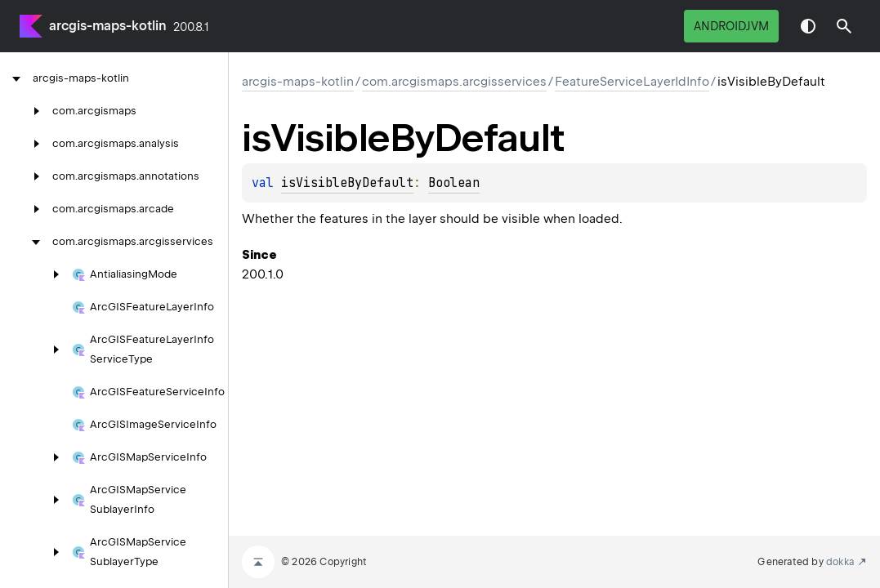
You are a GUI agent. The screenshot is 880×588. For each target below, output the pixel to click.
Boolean (454, 183)
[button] (844, 26)
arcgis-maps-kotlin (108, 26)
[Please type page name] (844, 26)
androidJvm (731, 26)
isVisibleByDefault (347, 183)
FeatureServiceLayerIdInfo (632, 82)
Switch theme (808, 26)
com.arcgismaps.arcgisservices (454, 82)
